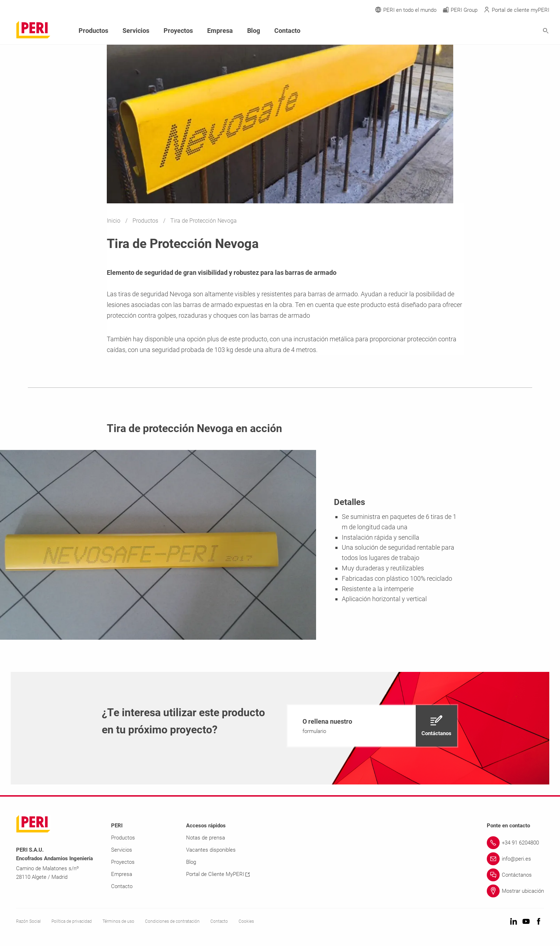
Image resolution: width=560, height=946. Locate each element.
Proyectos (178, 31)
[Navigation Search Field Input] (506, 31)
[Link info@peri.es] (515, 859)
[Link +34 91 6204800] (515, 843)
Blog (254, 31)
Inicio (114, 221)
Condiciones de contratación (172, 921)
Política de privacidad (72, 921)
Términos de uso (118, 921)
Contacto (287, 31)
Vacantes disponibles (211, 850)
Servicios (136, 31)
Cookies (246, 921)
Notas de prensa (206, 838)
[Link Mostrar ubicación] (515, 891)
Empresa (220, 31)
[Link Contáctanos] (515, 875)
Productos (146, 221)
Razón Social (28, 921)
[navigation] (372, 726)
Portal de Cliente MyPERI (218, 874)
